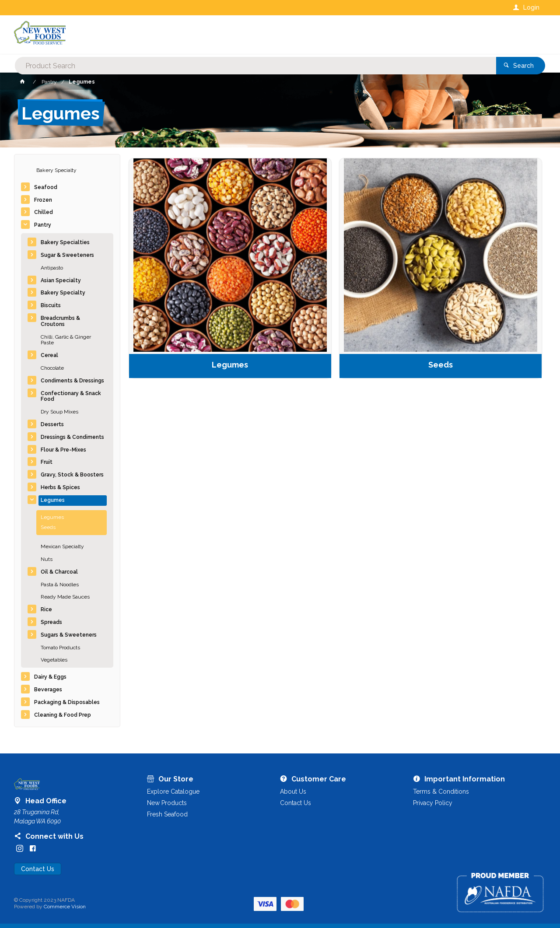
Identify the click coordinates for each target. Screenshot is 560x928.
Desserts (52, 424)
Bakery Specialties (65, 242)
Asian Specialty (61, 280)
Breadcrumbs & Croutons (60, 321)
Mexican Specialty (62, 546)
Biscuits (51, 305)
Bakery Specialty (56, 170)
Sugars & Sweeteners (69, 635)
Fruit (47, 462)
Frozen (43, 200)
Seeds (48, 527)
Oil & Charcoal (59, 572)
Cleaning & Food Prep (63, 715)
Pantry (43, 225)
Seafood (46, 187)
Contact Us (38, 869)
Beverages (48, 690)
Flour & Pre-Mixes (63, 450)
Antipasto (52, 268)
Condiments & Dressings (72, 381)
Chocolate (52, 368)
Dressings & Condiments (72, 437)
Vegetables (54, 660)
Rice (46, 609)
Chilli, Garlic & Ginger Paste (66, 340)
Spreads (51, 622)
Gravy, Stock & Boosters (72, 475)
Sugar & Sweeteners (67, 255)
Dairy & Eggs (50, 677)
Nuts (47, 559)
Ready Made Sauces (65, 597)
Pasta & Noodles (60, 585)
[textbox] (245, 35)
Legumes (53, 500)
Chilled (44, 212)
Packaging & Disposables (67, 702)
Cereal (49, 355)
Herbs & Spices (60, 487)
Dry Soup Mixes (59, 412)
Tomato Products (60, 648)
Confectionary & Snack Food (71, 396)
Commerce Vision (65, 907)
